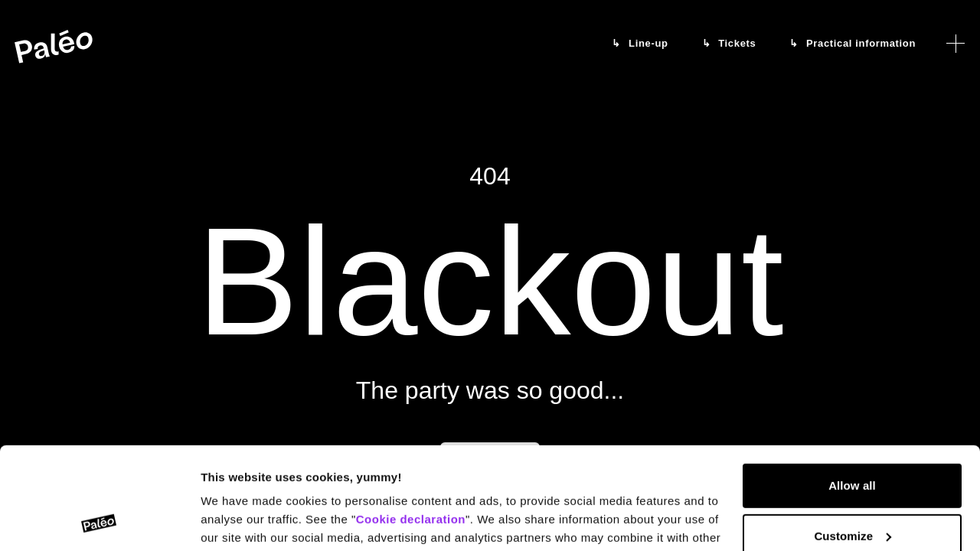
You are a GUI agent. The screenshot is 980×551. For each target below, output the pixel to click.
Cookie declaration (411, 424)
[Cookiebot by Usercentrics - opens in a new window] (99, 521)
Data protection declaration (383, 479)
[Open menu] (955, 44)
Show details (236, 521)
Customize (853, 440)
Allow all (852, 390)
